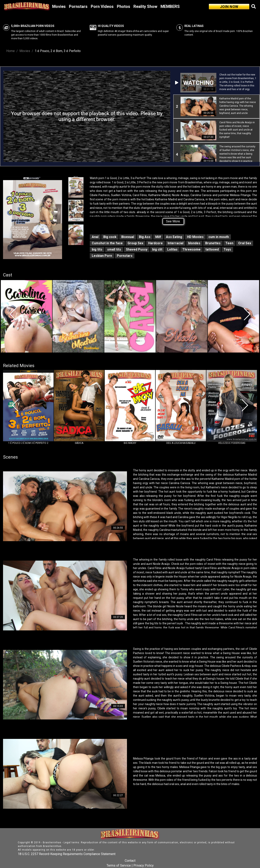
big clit (157, 249)
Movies (59, 6)
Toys (227, 249)
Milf (158, 237)
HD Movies (195, 237)
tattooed (212, 249)
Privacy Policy (144, 865)
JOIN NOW (229, 7)
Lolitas (172, 249)
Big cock (110, 237)
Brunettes (213, 243)
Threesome (191, 249)
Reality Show (145, 6)
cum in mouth (219, 237)
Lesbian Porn (102, 256)
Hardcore (155, 243)
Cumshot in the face (107, 243)
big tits (97, 249)
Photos (124, 6)
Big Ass (145, 237)
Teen (229, 243)
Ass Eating (174, 237)
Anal (95, 237)
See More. (173, 221)
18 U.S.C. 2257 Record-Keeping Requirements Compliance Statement (67, 854)
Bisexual (128, 237)
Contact (130, 861)
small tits (114, 249)
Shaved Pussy (137, 249)
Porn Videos (102, 6)
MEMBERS (170, 6)
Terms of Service (119, 865)
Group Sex (135, 243)
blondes (194, 243)
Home (11, 51)
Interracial (175, 243)
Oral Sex (245, 243)
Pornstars (78, 6)
